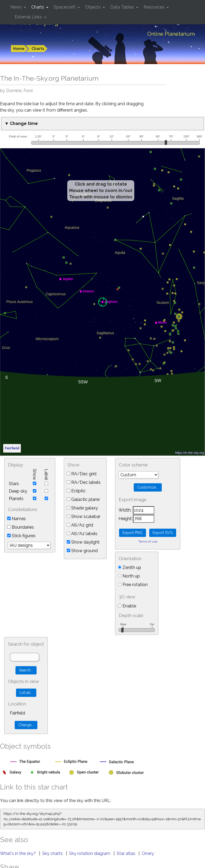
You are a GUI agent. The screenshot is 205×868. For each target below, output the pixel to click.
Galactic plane (83, 499)
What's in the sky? (18, 853)
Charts (38, 49)
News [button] (17, 7)
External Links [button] (29, 17)
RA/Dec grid (82, 474)
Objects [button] (93, 7)
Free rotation (133, 585)
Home (19, 49)
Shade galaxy (82, 508)
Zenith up (130, 567)
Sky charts (53, 853)
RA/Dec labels (84, 482)
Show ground (82, 551)
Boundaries (21, 527)
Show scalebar (84, 517)
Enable (127, 606)
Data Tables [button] (123, 7)
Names (17, 519)
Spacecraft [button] (65, 7)
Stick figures (21, 536)
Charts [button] (38, 7)
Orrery (148, 853)
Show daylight (83, 542)
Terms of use (148, 541)
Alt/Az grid (80, 525)
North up (129, 576)
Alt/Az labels (82, 534)
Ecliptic (76, 491)
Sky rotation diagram (90, 853)
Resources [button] (155, 7)
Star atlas (127, 853)
